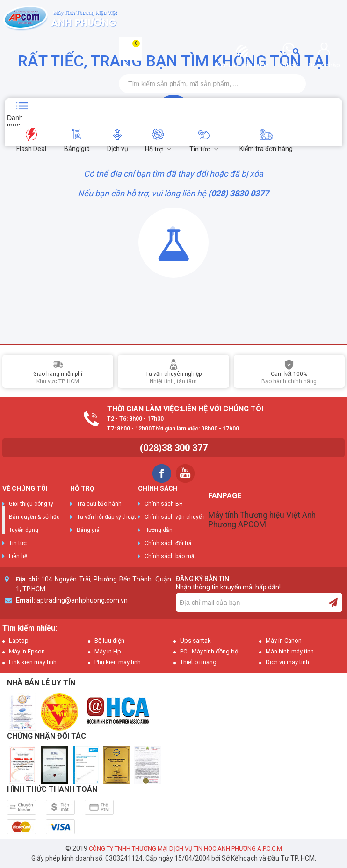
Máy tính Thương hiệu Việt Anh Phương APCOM (262, 520)
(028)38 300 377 (174, 448)
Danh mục (15, 120)
